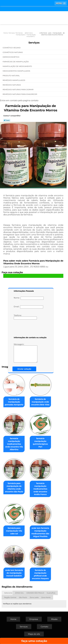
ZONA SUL (19, 593)
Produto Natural (11, 76)
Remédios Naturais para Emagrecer (20, 94)
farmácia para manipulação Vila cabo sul (14, 531)
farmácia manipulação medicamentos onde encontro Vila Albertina (14, 444)
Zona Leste (34, 597)
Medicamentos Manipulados (17, 71)
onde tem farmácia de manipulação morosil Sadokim (14, 573)
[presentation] (30, 328)
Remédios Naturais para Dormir (18, 90)
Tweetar (7, 120)
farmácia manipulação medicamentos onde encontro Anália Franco (40, 489)
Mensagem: (26, 353)
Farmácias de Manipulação (16, 62)
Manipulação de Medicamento (17, 66)
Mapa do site (34, 634)
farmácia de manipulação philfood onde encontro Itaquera (40, 574)
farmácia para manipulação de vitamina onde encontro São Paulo (14, 487)
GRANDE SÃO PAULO (35, 593)
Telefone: (25, 317)
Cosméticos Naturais (13, 52)
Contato (45, 627)
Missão (54, 619)
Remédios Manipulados (14, 80)
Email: (28, 307)
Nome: (29, 298)
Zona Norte (46, 597)
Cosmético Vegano (12, 48)
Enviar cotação (24, 369)
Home (13, 619)
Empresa (34, 619)
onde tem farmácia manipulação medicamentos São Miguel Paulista (40, 532)
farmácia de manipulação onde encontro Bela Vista (40, 402)
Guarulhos (51, 593)
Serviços (34, 43)
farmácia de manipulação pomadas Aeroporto (14, 402)
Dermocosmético (11, 57)
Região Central (10, 597)
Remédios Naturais (12, 85)
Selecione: (8, 593)
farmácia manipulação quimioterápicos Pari (40, 443)
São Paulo (23, 597)
